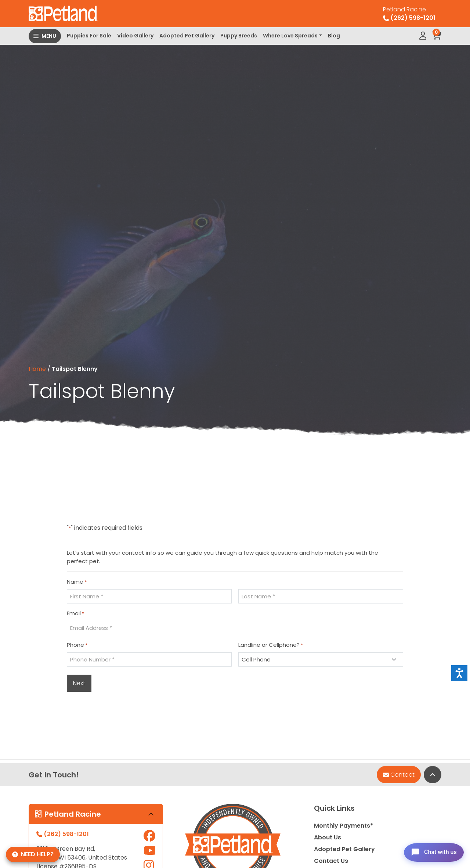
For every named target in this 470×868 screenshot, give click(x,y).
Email (75, 613)
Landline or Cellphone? (271, 645)
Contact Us (331, 861)
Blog (334, 36)
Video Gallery (135, 36)
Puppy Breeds (239, 36)
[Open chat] (431, 851)
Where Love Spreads (290, 36)
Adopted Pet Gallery (187, 36)
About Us (328, 837)
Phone (77, 645)
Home (37, 369)
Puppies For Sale (89, 36)
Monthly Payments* (344, 826)
